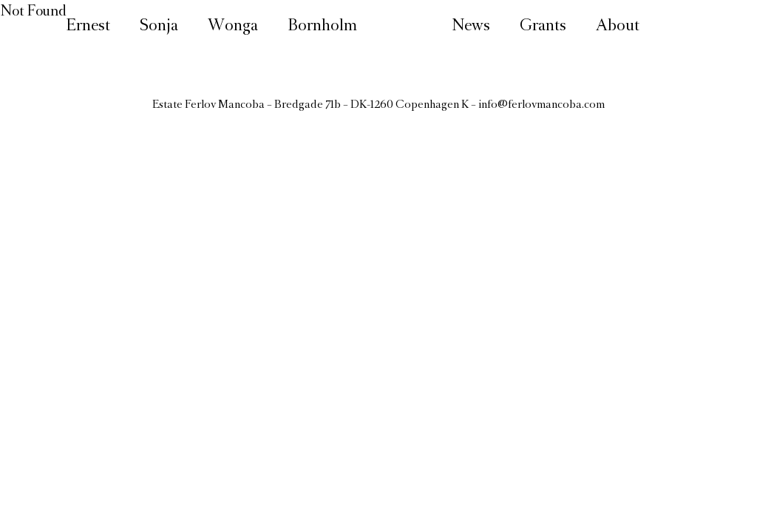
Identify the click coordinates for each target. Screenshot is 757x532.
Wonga (233, 27)
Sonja (159, 27)
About (618, 27)
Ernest (88, 27)
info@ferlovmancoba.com (542, 105)
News (471, 27)
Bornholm (322, 27)
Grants (543, 27)
